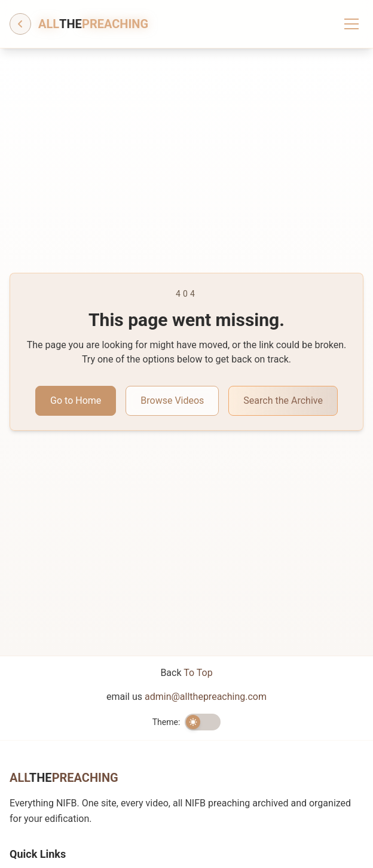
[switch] (203, 722)
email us (186, 697)
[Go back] (20, 24)
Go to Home (76, 401)
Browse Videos (172, 401)
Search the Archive (283, 401)
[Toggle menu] (351, 24)
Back (186, 673)
